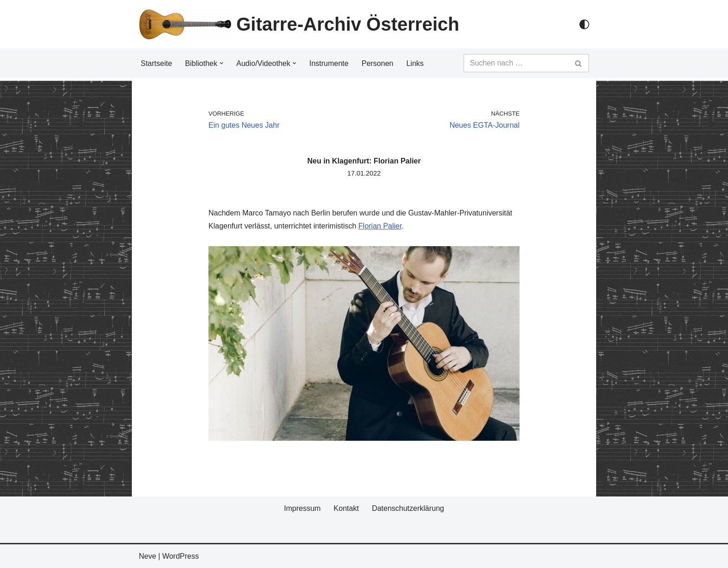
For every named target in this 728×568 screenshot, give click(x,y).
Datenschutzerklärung (408, 508)
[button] (221, 63)
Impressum (302, 508)
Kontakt (346, 508)
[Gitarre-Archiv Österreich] (299, 24)
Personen (378, 63)
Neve (147, 556)
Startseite (156, 63)
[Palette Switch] (584, 24)
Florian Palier (380, 226)
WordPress (180, 556)
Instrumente (329, 63)
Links (415, 63)
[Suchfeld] (516, 63)
